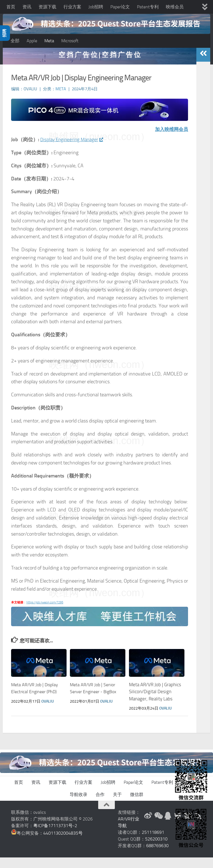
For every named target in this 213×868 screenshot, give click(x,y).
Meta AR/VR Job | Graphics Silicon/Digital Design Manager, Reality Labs (155, 702)
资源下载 (47, 7)
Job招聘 (96, 7)
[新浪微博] (148, 826)
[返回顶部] (106, 815)
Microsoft (70, 41)
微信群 (137, 805)
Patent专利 (148, 7)
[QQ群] (168, 826)
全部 (15, 41)
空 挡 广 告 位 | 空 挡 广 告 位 (100, 65)
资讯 (27, 7)
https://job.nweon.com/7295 (45, 613)
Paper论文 (120, 7)
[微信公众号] (158, 826)
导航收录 (78, 805)
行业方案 (72, 7)
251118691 (153, 843)
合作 (100, 805)
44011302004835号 (63, 844)
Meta (49, 41)
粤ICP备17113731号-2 (55, 836)
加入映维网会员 (171, 140)
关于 (117, 805)
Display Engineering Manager (73, 150)
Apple (32, 41)
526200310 (156, 850)
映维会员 (175, 7)
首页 (11, 7)
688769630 (157, 856)
